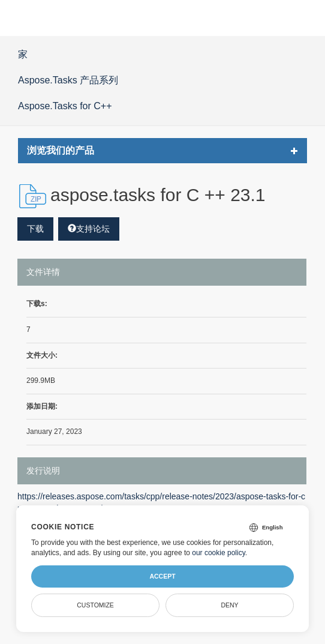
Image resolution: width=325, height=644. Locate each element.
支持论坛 (89, 229)
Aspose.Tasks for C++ (65, 106)
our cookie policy (219, 553)
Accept (162, 576)
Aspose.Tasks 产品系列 (68, 80)
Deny (229, 605)
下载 (35, 229)
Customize (95, 605)
